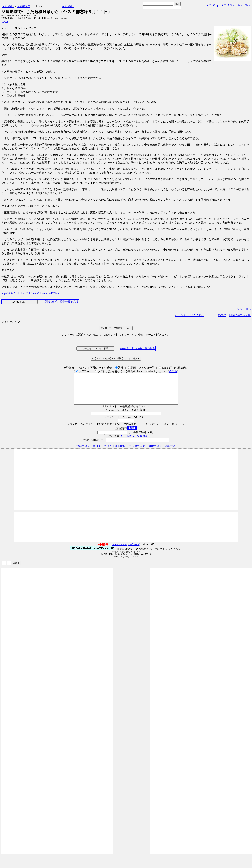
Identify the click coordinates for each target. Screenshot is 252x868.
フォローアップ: (11, 322)
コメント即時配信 (115, 452)
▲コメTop (212, 5)
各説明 (173, 371)
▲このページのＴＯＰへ (189, 315)
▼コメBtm (228, 5)
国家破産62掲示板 (240, 315)
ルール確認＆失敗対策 (134, 442)
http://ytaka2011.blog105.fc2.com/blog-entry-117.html (31, 293)
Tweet (5, 22)
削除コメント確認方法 (162, 452)
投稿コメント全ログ (89, 452)
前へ (247, 5)
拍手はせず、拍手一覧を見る (61, 301)
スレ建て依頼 (137, 452)
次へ (239, 5)
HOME (222, 315)
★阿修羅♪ (8, 6)
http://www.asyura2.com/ (126, 550)
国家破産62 (24, 6)
